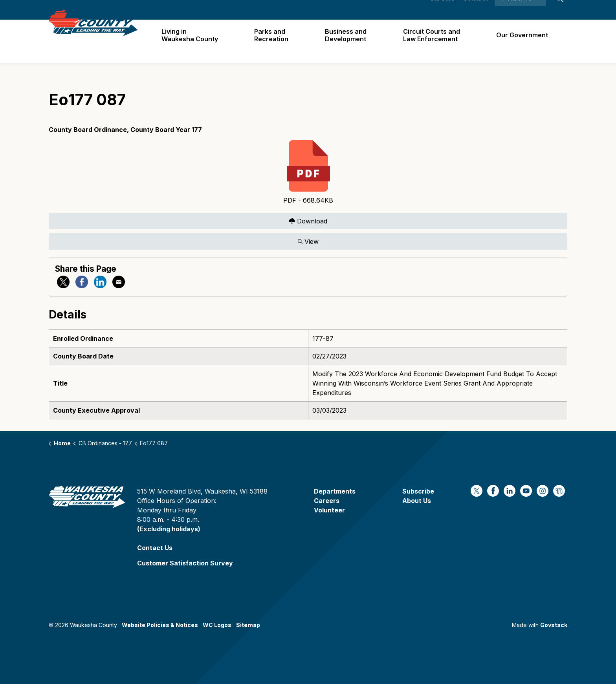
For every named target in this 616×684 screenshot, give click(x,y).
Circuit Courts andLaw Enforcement (433, 41)
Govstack (554, 625)
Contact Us (155, 548)
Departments (335, 491)
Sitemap (248, 625)
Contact (475, 10)
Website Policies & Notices (160, 625)
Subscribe (418, 491)
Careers (442, 10)
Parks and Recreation (275, 41)
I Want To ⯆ (520, 10)
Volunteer (329, 510)
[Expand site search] (559, 10)
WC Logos (217, 625)
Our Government (523, 41)
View (308, 241)
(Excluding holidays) (169, 529)
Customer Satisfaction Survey (185, 563)
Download (308, 221)
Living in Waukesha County (194, 41)
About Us (417, 501)
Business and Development (348, 41)
